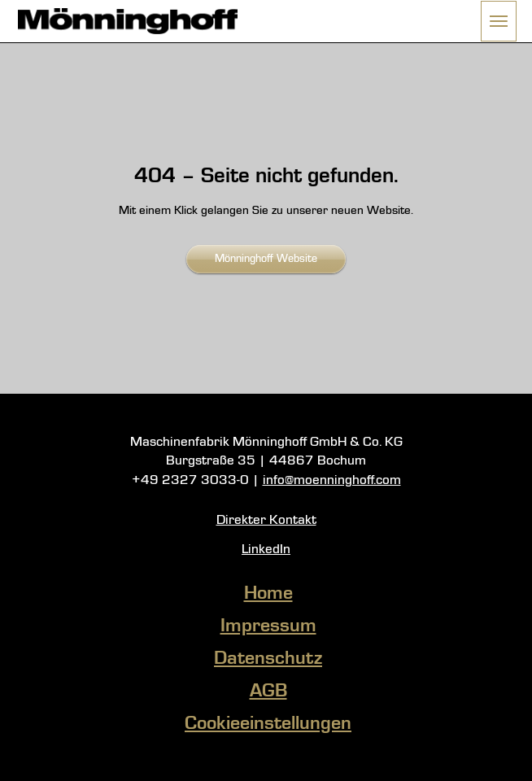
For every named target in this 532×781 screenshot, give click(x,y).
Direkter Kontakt (266, 520)
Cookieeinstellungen (268, 724)
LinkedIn (266, 550)
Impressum (268, 626)
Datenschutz (268, 659)
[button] (499, 21)
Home (268, 594)
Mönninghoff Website (266, 259)
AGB (268, 692)
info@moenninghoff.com (332, 480)
